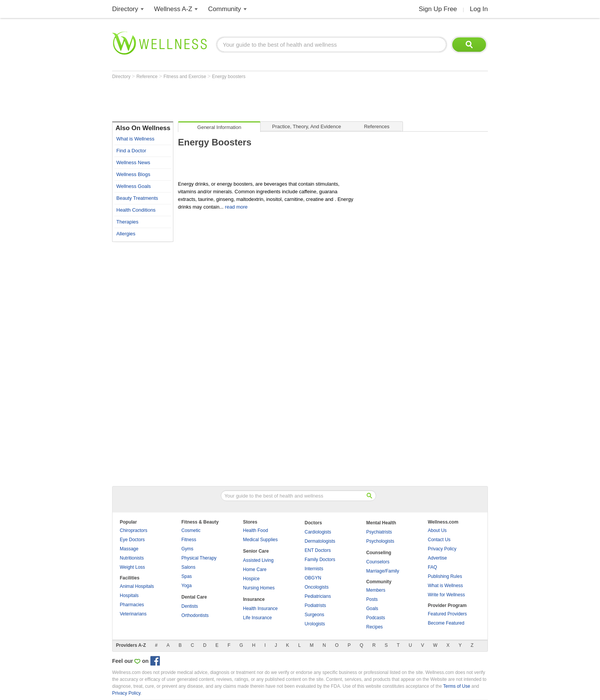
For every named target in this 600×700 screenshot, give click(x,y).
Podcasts (376, 618)
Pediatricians (318, 596)
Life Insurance (257, 618)
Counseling (379, 553)
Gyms (187, 549)
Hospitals (129, 596)
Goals (372, 609)
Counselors (378, 562)
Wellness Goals (134, 186)
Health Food (255, 530)
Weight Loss (132, 567)
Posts (372, 599)
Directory (125, 9)
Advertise (437, 558)
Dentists (190, 606)
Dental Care (194, 597)
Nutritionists (132, 558)
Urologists (315, 624)
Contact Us (439, 540)
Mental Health (381, 523)
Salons (188, 567)
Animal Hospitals (137, 586)
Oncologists (317, 587)
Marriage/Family (383, 571)
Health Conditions (136, 210)
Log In (479, 9)
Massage (129, 549)
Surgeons (314, 615)
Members (376, 590)
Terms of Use (457, 686)
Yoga (187, 586)
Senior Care (256, 551)
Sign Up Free (438, 9)
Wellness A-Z (173, 9)
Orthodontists (195, 615)
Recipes (374, 627)
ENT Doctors (318, 550)
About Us (437, 530)
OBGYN (313, 578)
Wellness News (133, 162)
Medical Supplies (260, 540)
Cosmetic (191, 530)
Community (225, 9)
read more (236, 207)
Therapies (127, 222)
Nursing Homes (259, 588)
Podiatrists (315, 605)
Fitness (189, 540)
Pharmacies (132, 605)
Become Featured (446, 623)
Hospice (251, 579)
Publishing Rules (445, 576)
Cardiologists (318, 532)
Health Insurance (260, 609)
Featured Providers (447, 614)
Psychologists (380, 541)
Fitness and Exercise (185, 77)
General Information (219, 127)
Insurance (254, 599)
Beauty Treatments (137, 198)
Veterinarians (133, 614)
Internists (314, 569)
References (377, 126)
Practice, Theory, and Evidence (307, 126)
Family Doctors (320, 560)
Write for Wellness (446, 595)
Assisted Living (258, 560)
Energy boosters (229, 77)
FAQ (432, 567)
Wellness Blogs (133, 174)
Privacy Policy (442, 549)
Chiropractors (134, 530)
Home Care (255, 569)
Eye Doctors (132, 540)
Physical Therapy (199, 558)
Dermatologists (320, 541)
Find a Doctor (131, 151)
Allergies (126, 234)
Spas (187, 576)
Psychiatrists (379, 532)
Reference (148, 77)
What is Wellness (135, 139)
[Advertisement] (251, 100)
